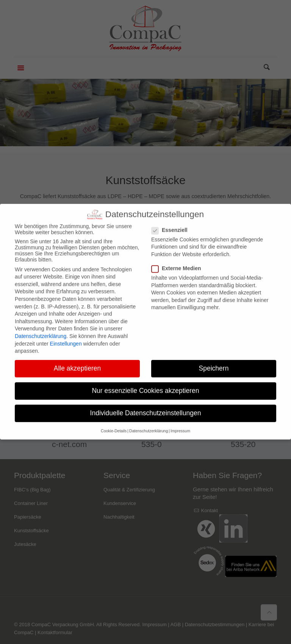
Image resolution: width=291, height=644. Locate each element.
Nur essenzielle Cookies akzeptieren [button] (145, 383)
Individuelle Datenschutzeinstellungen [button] (146, 405)
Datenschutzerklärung (41, 328)
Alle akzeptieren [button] (77, 361)
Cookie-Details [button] (114, 423)
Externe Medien (179, 261)
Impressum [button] (180, 423)
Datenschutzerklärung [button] (149, 423)
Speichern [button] (214, 361)
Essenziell (173, 222)
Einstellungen (66, 336)
